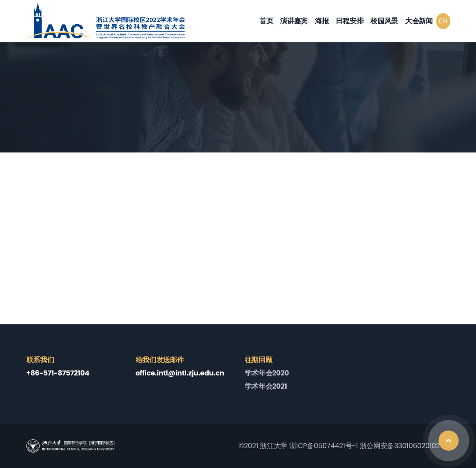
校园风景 (384, 21)
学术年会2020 (267, 373)
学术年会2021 (266, 386)
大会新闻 (419, 21)
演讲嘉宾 (294, 21)
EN (443, 21)
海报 (322, 21)
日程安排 (349, 21)
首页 (266, 21)
